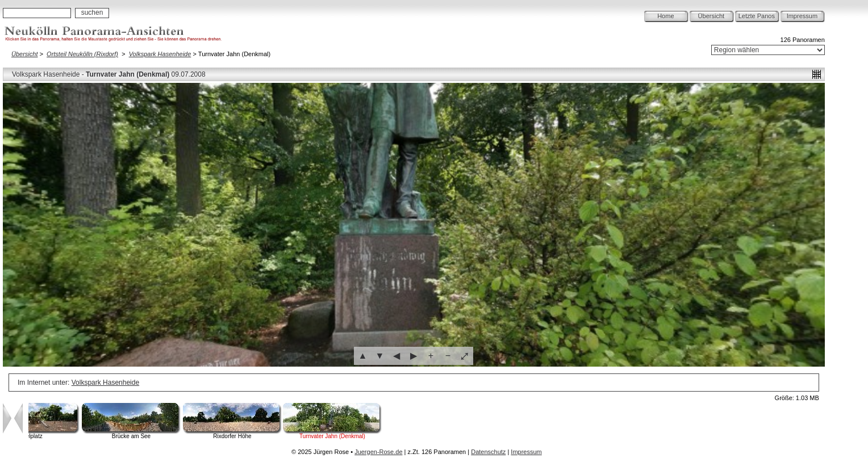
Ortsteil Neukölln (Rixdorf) (82, 54)
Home (665, 16)
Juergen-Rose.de (378, 452)
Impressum (802, 16)
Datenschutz (488, 452)
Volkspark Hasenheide (160, 54)
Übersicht (711, 16)
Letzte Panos (757, 16)
